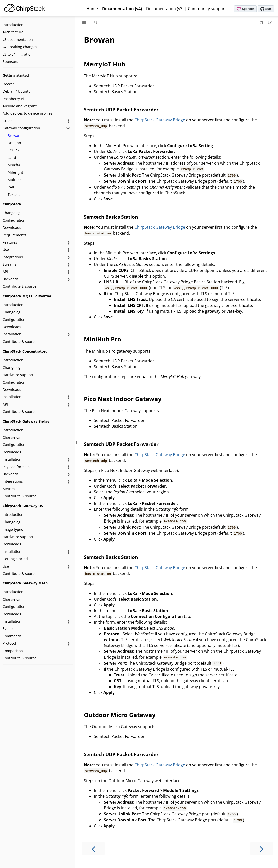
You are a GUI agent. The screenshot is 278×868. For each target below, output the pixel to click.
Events (8, 629)
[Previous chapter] (93, 849)
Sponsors (10, 61)
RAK (11, 187)
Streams (9, 264)
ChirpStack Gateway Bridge (160, 120)
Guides (8, 121)
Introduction (13, 25)
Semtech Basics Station (111, 217)
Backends (11, 279)
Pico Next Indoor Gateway (123, 399)
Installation (12, 334)
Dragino (14, 143)
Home (92, 9)
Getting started (15, 559)
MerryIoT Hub (104, 64)
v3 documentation (18, 39)
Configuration (14, 220)
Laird (12, 158)
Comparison (13, 651)
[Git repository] (262, 22)
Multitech (16, 180)
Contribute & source (19, 286)
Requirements (14, 235)
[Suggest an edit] (270, 22)
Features (10, 242)
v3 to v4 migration (18, 54)
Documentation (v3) (165, 9)
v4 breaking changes (20, 47)
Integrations (13, 257)
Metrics (9, 489)
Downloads (12, 227)
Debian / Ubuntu (17, 91)
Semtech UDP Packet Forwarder (121, 110)
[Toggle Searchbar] (95, 22)
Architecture (13, 32)
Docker (8, 84)
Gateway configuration (21, 128)
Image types (13, 529)
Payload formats (16, 467)
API (5, 272)
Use (6, 249)
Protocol (9, 643)
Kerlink (13, 150)
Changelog (11, 213)
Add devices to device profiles (27, 113)
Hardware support (18, 375)
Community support (207, 9)
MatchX (14, 165)
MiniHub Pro (102, 339)
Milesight (15, 172)
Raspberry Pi (13, 99)
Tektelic (14, 194)
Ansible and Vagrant (20, 106)
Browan (14, 136)
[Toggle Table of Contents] (84, 22)
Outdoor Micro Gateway (120, 715)
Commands (12, 636)
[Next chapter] (262, 849)
